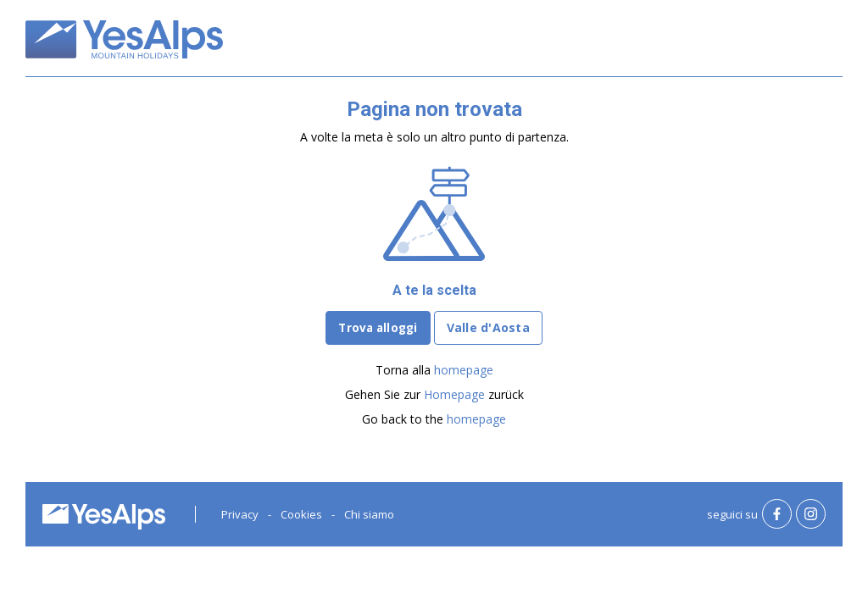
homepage (464, 370)
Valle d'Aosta (488, 327)
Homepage (454, 394)
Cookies (301, 514)
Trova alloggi (378, 328)
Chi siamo (369, 514)
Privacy (240, 514)
